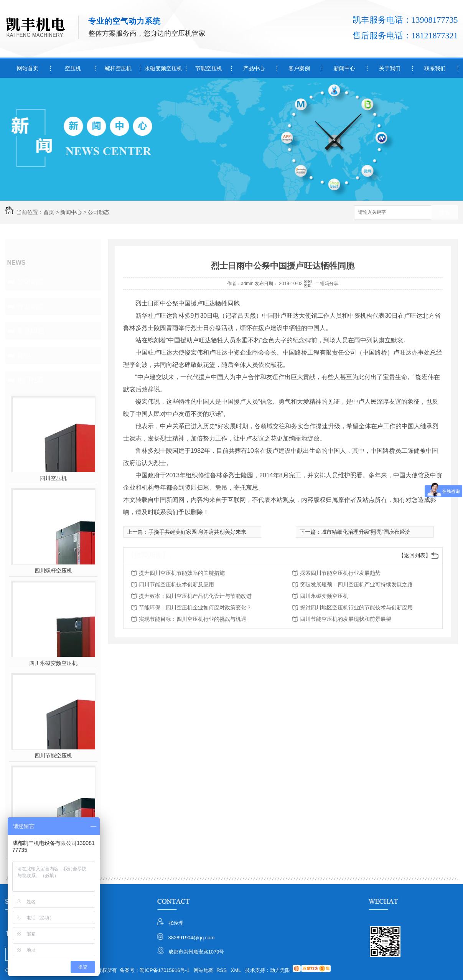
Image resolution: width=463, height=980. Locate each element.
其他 (24, 355)
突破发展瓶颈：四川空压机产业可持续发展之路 (356, 584)
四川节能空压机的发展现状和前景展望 (346, 619)
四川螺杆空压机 (53, 571)
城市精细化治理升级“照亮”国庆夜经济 (366, 532)
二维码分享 (327, 284)
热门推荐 (31, 380)
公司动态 (99, 212)
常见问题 (31, 331)
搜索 (445, 213)
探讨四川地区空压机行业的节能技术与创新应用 (356, 607)
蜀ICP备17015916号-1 (165, 970)
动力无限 (280, 970)
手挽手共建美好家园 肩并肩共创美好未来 (198, 532)
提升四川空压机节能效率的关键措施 (182, 573)
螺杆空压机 (118, 68)
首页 (49, 212)
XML (237, 970)
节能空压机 (209, 68)
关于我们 (390, 68)
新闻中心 (344, 68)
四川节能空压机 (53, 756)
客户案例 (299, 68)
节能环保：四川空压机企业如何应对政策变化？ (195, 607)
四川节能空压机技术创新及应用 (176, 584)
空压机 (73, 68)
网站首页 (28, 68)
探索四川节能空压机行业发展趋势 (340, 573)
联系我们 (435, 68)
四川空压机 (53, 478)
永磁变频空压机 (163, 68)
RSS (222, 970)
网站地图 (204, 970)
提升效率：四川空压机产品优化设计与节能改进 (195, 596)
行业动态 (31, 306)
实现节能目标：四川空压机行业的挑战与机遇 (193, 619)
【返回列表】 (415, 555)
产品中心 (254, 68)
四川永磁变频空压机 (53, 663)
